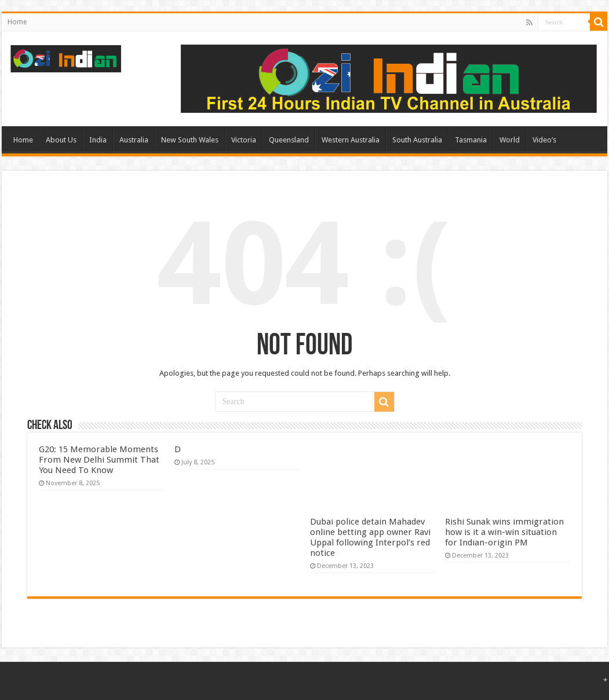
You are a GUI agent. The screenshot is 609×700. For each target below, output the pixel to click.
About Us (61, 140)
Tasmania (471, 140)
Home (17, 22)
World (510, 140)
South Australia (417, 140)
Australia (134, 140)
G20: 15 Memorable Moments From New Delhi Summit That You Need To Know (99, 460)
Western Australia (351, 140)
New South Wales (190, 140)
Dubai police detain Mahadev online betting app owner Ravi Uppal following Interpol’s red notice (370, 537)
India (98, 140)
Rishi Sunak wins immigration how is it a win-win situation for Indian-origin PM (504, 532)
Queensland (289, 140)
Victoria (244, 140)
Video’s (544, 140)
